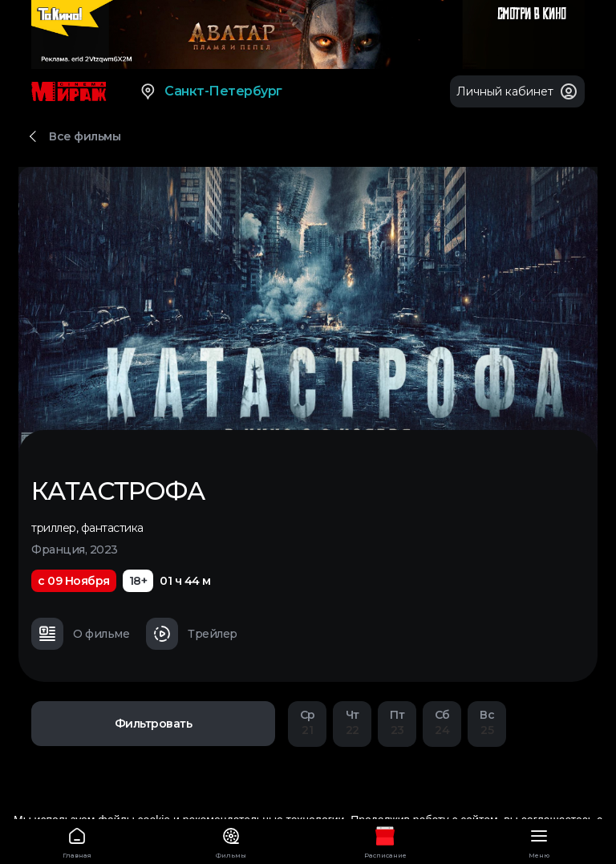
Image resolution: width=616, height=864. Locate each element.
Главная (77, 840)
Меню (539, 840)
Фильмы (231, 840)
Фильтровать (154, 724)
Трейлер (192, 634)
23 (397, 722)
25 (487, 722)
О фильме (80, 634)
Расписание (385, 840)
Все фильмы (85, 136)
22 (352, 722)
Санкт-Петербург (211, 91)
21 (307, 722)
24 (442, 722)
